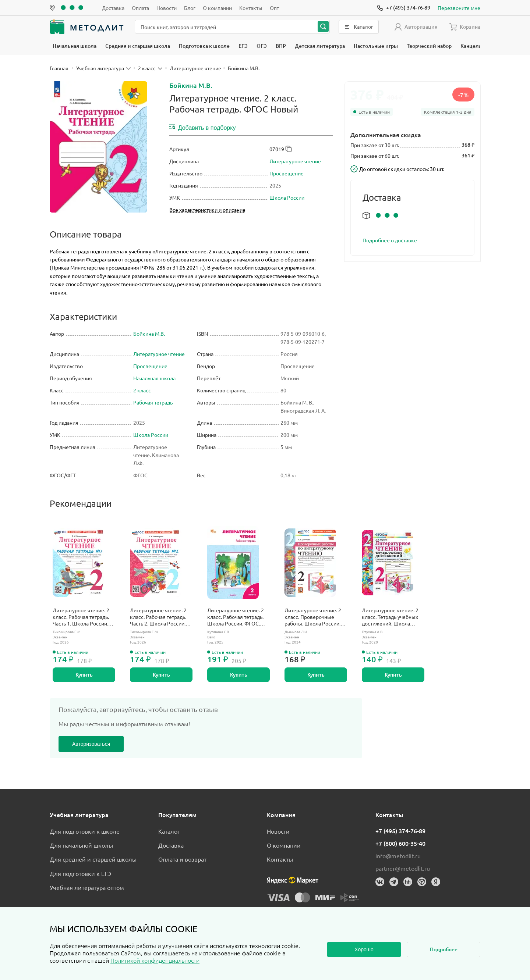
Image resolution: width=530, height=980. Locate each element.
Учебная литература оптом (87, 887)
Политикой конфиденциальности (155, 960)
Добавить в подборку (203, 127)
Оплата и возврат (182, 859)
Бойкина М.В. (191, 85)
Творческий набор (429, 46)
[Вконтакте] (380, 882)
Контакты (251, 8)
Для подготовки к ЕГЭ (80, 873)
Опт (274, 8)
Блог (190, 8)
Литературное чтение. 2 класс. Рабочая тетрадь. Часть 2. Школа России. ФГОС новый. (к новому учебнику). (159, 617)
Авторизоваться (91, 744)
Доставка (113, 8)
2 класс (142, 390)
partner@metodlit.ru (403, 868)
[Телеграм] (394, 882)
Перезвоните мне (459, 8)
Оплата (140, 8)
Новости (167, 8)
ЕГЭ (243, 46)
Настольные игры (376, 46)
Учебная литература (79, 815)
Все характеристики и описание (207, 210)
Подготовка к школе (204, 46)
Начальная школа (75, 46)
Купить (84, 675)
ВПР (281, 46)
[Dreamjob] (422, 882)
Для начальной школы (81, 845)
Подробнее (444, 949)
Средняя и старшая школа (138, 46)
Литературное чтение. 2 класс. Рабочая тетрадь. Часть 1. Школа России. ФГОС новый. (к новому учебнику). (81, 617)
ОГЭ (262, 46)
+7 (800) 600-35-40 (400, 843)
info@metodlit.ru (398, 856)
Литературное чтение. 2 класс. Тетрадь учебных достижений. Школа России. (390, 617)
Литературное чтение (295, 161)
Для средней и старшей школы (93, 859)
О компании (217, 8)
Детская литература (320, 46)
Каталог (169, 831)
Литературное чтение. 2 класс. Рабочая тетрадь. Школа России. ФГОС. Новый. (236, 617)
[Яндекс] (436, 882)
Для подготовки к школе (85, 831)
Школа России (287, 197)
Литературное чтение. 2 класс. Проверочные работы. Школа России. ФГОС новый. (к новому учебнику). (313, 617)
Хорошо (364, 949)
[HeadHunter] (408, 882)
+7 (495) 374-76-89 (400, 831)
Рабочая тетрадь (153, 402)
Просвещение (287, 173)
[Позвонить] (404, 8)
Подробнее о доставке (390, 240)
